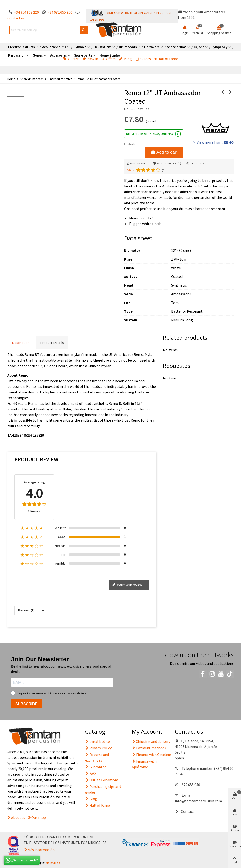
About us (18, 817)
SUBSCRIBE (26, 704)
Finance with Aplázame (144, 764)
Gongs (38, 55)
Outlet (71, 59)
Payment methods (149, 748)
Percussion (17, 55)
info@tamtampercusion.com (198, 801)
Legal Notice (98, 741)
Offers (109, 59)
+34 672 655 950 (60, 12)
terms (39, 693)
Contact (185, 811)
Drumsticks (103, 47)
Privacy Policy (98, 748)
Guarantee (96, 767)
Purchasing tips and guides (103, 789)
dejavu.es (53, 863)
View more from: (213, 142)
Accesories (58, 55)
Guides (143, 59)
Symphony (219, 47)
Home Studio (110, 55)
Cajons (199, 47)
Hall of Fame (166, 59)
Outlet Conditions (102, 780)
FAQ (90, 773)
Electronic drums (22, 47)
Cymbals (80, 47)
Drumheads (128, 47)
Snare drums (177, 47)
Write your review (127, 585)
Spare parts (83, 55)
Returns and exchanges (97, 757)
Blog (125, 59)
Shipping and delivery (151, 741)
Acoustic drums (54, 47)
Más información (41, 850)
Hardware (152, 47)
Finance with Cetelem (151, 755)
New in (90, 59)
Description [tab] (21, 343)
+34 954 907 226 (26, 12)
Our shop (39, 817)
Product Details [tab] (52, 343)
